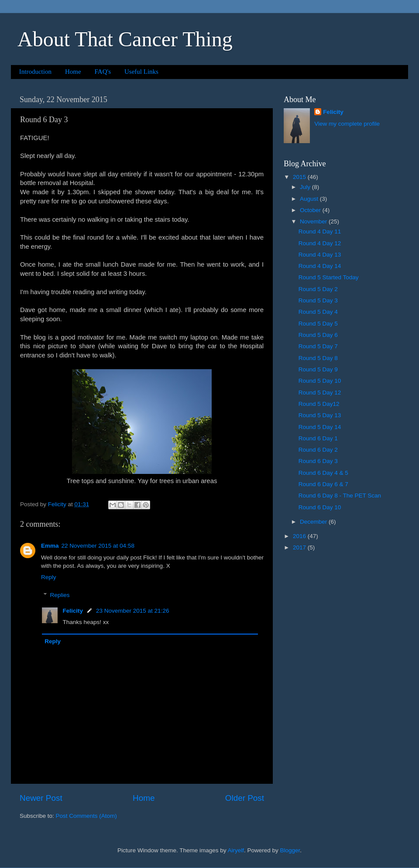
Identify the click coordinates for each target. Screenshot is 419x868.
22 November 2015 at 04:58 (98, 546)
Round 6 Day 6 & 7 (323, 484)
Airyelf (236, 850)
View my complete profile (347, 124)
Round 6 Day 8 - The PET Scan (340, 496)
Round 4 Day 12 (320, 243)
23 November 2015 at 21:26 (132, 611)
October (311, 210)
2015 (300, 177)
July (306, 187)
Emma (50, 546)
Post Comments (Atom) (86, 816)
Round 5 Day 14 (320, 427)
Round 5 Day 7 (318, 346)
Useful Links (141, 72)
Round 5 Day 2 (318, 289)
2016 (300, 536)
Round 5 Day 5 (318, 324)
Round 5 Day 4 (318, 312)
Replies (60, 595)
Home (73, 72)
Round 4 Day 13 (320, 255)
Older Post (245, 798)
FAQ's (103, 72)
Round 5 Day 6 (318, 335)
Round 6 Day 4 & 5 (323, 473)
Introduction (35, 72)
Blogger (290, 850)
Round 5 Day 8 (318, 358)
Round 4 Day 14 (320, 266)
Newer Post (41, 798)
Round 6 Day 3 (318, 461)
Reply (49, 577)
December (314, 522)
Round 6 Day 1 (318, 438)
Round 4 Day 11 (320, 232)
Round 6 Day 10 (320, 507)
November (314, 221)
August (310, 199)
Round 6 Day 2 (318, 450)
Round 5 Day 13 (320, 415)
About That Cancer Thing (125, 39)
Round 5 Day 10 (320, 381)
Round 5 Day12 (319, 404)
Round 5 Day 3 (318, 300)
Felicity (73, 611)
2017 (300, 547)
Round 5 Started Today (329, 277)
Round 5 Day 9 (318, 369)
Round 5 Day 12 (320, 393)
